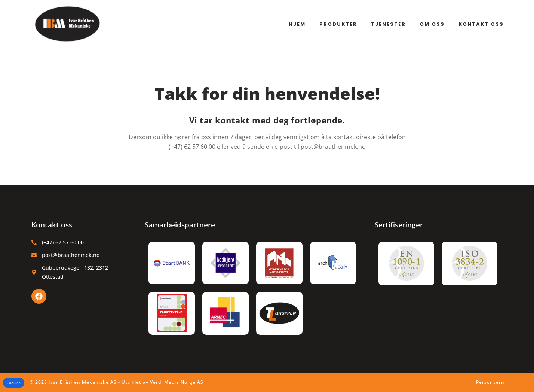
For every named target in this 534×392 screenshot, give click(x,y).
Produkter (338, 24)
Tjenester (388, 24)
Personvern (490, 382)
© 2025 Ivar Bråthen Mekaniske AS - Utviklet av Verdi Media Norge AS (116, 382)
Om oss (432, 24)
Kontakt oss (481, 24)
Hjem (297, 24)
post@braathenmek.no (333, 147)
